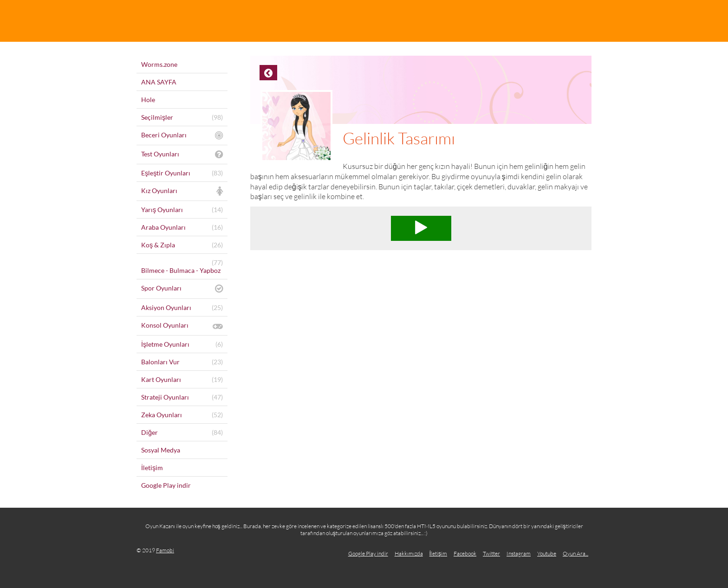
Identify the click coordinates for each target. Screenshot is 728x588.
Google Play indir (368, 553)
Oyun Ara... (575, 553)
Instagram (519, 553)
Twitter (491, 553)
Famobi (165, 550)
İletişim (438, 553)
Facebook (465, 553)
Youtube (547, 553)
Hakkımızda (409, 553)
